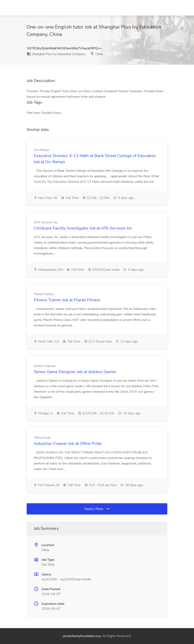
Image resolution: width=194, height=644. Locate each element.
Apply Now (97, 509)
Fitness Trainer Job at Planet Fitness (67, 300)
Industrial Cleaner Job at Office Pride (68, 444)
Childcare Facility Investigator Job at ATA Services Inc (83, 228)
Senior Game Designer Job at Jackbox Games (75, 372)
